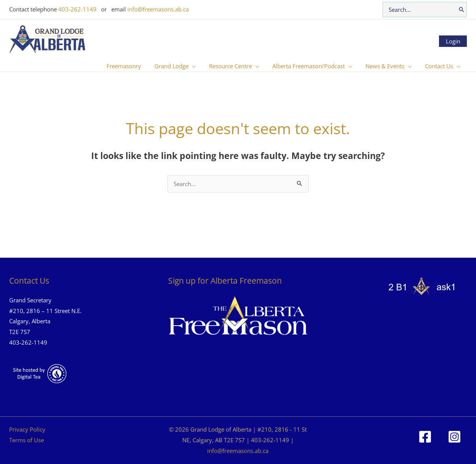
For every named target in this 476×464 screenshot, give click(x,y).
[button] (200, 66)
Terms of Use (27, 440)
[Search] (462, 10)
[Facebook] (425, 437)
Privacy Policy (27, 429)
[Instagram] (454, 437)
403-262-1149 (77, 9)
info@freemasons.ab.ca (158, 9)
